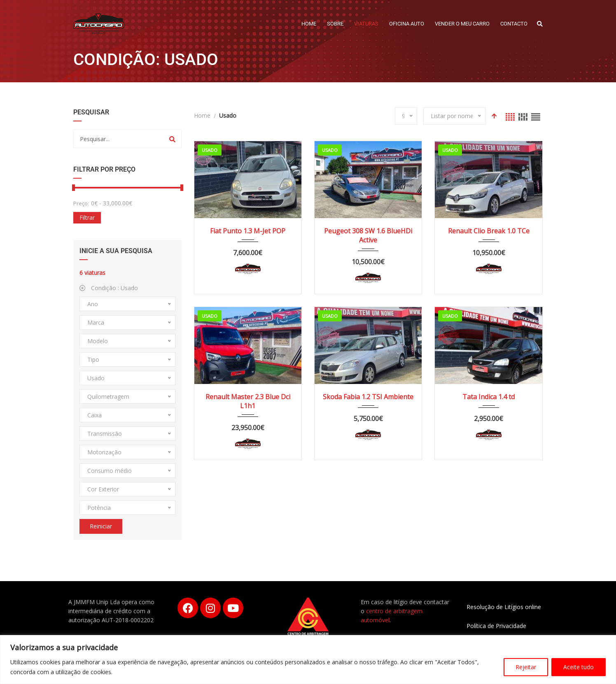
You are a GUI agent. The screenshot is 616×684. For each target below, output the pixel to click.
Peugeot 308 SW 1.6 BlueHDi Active (368, 235)
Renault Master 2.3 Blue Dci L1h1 (248, 401)
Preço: (81, 203)
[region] (308, 660)
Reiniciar (101, 526)
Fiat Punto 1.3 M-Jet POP (248, 231)
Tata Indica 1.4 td (489, 397)
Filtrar (87, 218)
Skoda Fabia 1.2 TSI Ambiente (368, 397)
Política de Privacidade (496, 626)
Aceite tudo (579, 667)
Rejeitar (526, 667)
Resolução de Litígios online (504, 607)
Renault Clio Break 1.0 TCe (489, 231)
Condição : (109, 288)
